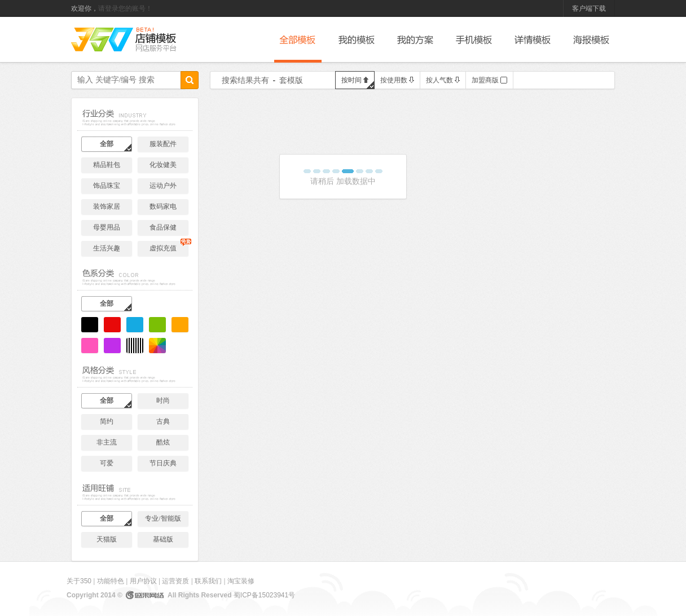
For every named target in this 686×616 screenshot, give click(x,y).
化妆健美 (163, 165)
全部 (107, 144)
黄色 (180, 325)
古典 (163, 421)
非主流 (107, 442)
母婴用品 (107, 227)
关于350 (79, 581)
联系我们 (208, 581)
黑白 (135, 346)
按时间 (355, 80)
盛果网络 (145, 595)
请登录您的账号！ (125, 8)
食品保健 (163, 227)
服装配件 (163, 144)
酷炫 (163, 442)
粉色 (90, 346)
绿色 (157, 325)
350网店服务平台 (102, 39)
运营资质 (175, 581)
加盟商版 (489, 80)
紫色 (112, 346)
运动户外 (163, 186)
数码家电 (163, 206)
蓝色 (135, 325)
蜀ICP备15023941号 (264, 595)
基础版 (163, 539)
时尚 (163, 401)
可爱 (107, 463)
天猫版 (107, 539)
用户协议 (143, 581)
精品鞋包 (107, 165)
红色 (112, 325)
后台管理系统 (156, 40)
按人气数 (443, 80)
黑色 (90, 325)
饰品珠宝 (107, 186)
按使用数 (397, 80)
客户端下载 (589, 8)
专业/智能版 (163, 518)
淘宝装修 (241, 581)
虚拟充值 (169, 247)
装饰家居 (107, 206)
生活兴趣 (107, 248)
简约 (107, 421)
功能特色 (111, 581)
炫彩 (157, 346)
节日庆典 (163, 463)
